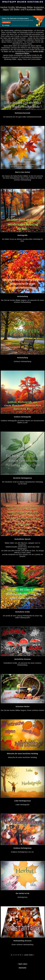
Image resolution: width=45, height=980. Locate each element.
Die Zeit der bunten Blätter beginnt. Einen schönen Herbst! (23, 706)
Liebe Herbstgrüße (23, 801)
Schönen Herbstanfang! (23, 358)
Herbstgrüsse (23, 893)
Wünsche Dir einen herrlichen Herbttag (23, 754)
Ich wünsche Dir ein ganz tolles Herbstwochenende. (23, 113)
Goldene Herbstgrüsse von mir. (23, 848)
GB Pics (38, 50)
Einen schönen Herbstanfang (23, 941)
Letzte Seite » (29, 955)
